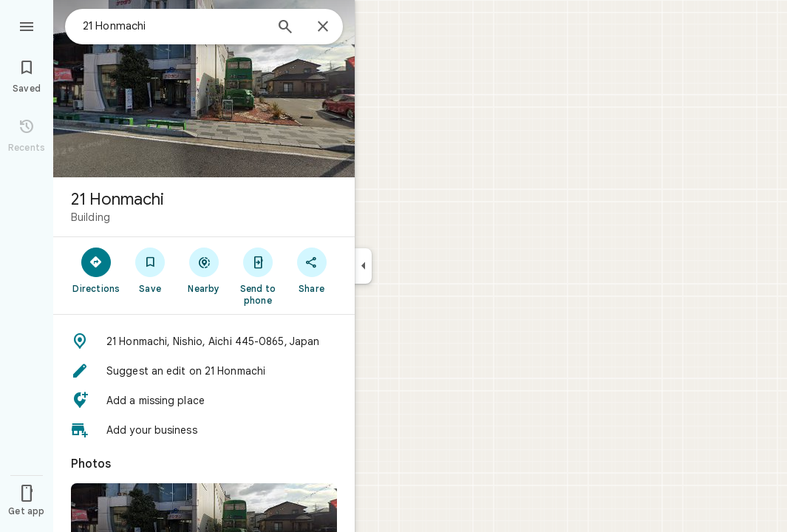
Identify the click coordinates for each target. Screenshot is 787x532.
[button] (204, 341)
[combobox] (174, 26)
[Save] (150, 270)
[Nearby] (204, 270)
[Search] (285, 28)
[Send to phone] (258, 276)
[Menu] (27, 25)
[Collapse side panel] (363, 266)
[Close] (323, 27)
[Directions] (96, 270)
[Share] (311, 270)
